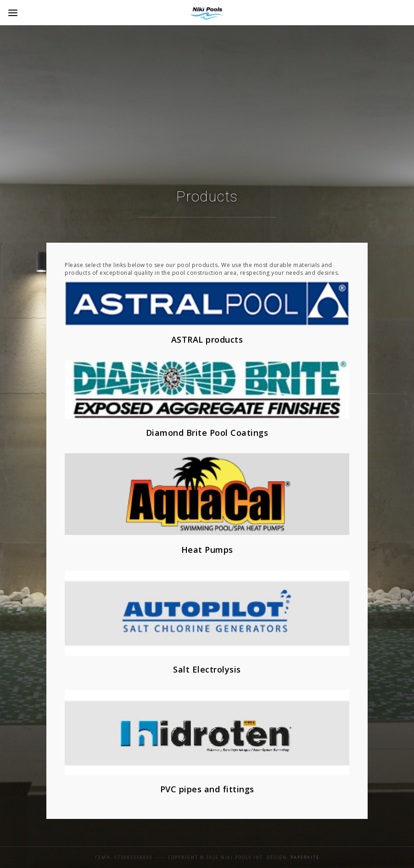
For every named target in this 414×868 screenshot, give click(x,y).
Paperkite (305, 857)
